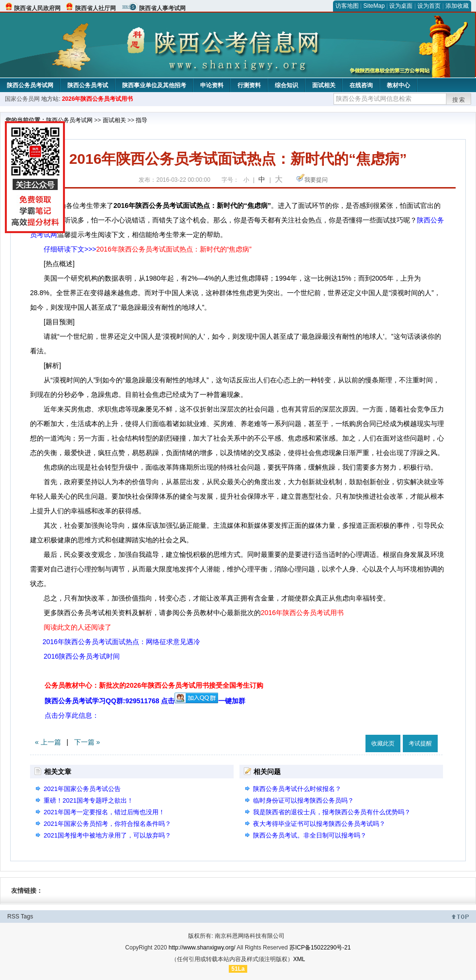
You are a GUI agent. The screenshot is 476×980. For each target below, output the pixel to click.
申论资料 (212, 85)
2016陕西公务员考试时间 (82, 656)
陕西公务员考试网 (30, 85)
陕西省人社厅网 (95, 8)
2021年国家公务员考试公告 (82, 789)
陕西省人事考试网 (162, 8)
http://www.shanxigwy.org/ (202, 948)
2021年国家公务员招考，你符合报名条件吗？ (107, 824)
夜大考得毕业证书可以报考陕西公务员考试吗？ (319, 824)
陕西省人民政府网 (37, 8)
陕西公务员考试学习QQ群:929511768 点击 (131, 701)
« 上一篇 (48, 742)
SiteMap (374, 6)
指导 (142, 120)
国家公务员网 (22, 99)
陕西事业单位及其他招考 (154, 85)
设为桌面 (401, 6)
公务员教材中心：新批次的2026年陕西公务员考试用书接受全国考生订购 (154, 685)
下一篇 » (87, 742)
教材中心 (398, 85)
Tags (27, 917)
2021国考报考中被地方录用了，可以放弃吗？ (107, 835)
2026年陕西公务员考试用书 (98, 99)
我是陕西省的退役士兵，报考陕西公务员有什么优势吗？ (332, 812)
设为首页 (429, 6)
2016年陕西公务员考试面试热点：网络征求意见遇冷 (121, 642)
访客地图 (347, 6)
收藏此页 (383, 743)
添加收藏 (457, 6)
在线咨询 (361, 85)
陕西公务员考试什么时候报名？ (297, 789)
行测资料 (249, 85)
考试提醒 (420, 743)
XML (299, 959)
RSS (13, 917)
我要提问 (316, 180)
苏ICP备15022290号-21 (320, 948)
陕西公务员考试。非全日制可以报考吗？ (310, 835)
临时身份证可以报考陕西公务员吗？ (303, 800)
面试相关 (324, 85)
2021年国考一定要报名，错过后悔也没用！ (104, 812)
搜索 (459, 100)
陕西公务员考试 (88, 85)
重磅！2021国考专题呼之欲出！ (88, 800)
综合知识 (286, 85)
